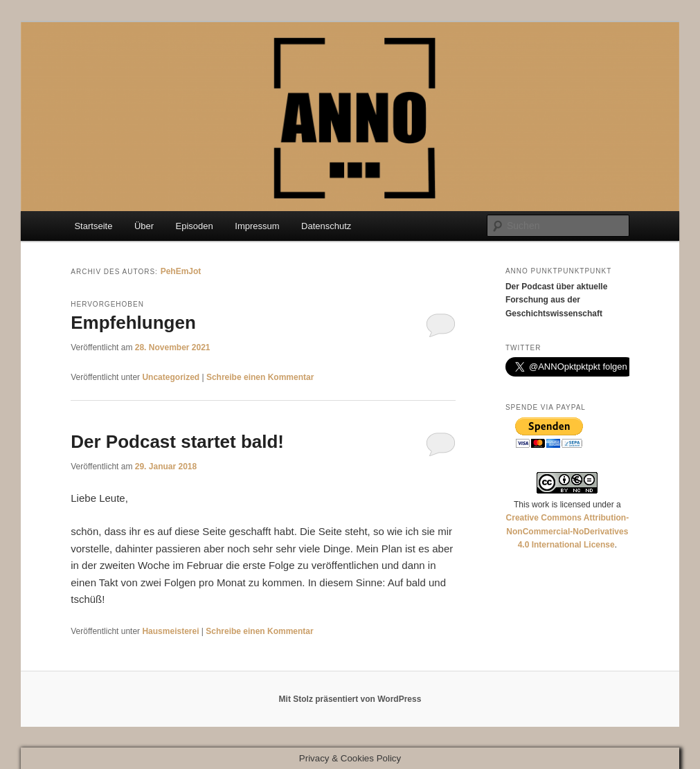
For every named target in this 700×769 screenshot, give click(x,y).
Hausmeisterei (170, 631)
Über (144, 226)
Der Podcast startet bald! (177, 442)
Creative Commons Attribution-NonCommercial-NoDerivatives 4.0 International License (568, 531)
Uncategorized (171, 377)
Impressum (257, 226)
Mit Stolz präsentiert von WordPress (350, 699)
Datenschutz (326, 226)
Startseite (93, 226)
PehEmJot (181, 271)
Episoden (195, 226)
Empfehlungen (133, 323)
